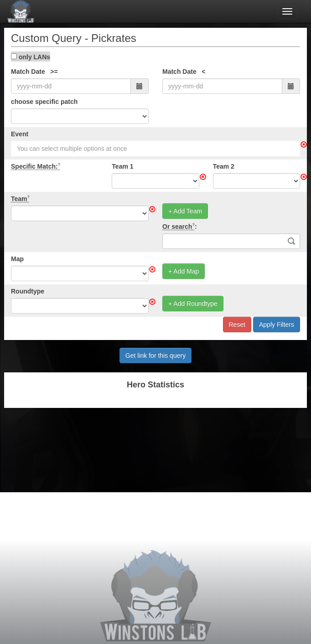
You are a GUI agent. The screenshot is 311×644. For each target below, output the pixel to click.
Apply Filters (277, 325)
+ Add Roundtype (193, 304)
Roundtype (28, 291)
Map (17, 259)
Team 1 (122, 166)
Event (20, 134)
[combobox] (155, 149)
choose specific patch (44, 102)
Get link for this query (155, 355)
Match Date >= (34, 72)
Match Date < (184, 72)
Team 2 (224, 166)
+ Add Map (184, 271)
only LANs (31, 57)
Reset (237, 325)
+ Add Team (185, 211)
